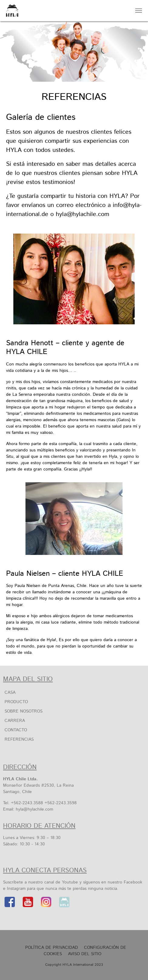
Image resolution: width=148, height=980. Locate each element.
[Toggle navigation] (139, 11)
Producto (16, 702)
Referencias (19, 739)
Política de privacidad (52, 948)
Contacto (16, 730)
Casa (10, 693)
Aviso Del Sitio (85, 954)
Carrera (15, 721)
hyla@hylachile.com (34, 809)
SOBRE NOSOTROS (24, 711)
